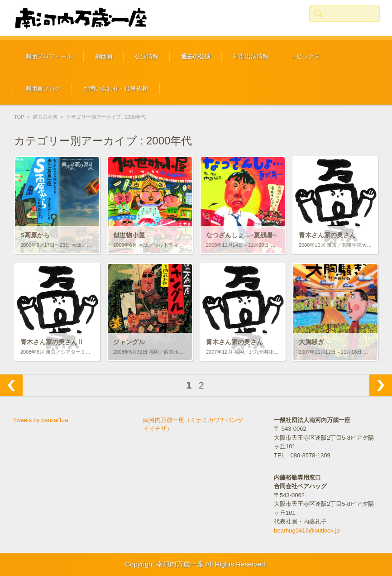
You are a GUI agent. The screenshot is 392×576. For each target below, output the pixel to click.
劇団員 (104, 56)
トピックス (305, 56)
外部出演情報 (251, 56)
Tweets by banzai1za (41, 420)
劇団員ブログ (43, 89)
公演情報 (147, 56)
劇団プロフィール (49, 56)
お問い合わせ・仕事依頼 (116, 89)
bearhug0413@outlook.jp (307, 530)
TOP (19, 117)
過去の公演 (196, 56)
